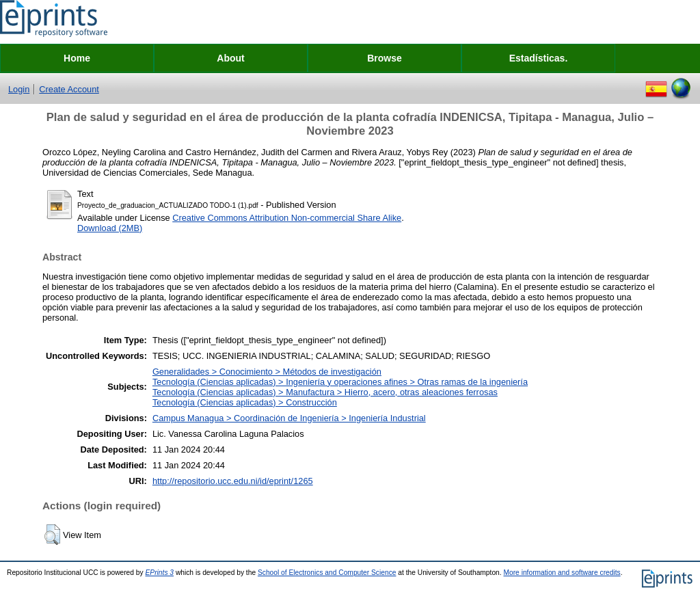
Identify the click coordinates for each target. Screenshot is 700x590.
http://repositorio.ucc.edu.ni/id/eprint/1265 (233, 481)
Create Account (69, 89)
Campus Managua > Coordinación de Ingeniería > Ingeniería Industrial (289, 418)
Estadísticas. (539, 58)
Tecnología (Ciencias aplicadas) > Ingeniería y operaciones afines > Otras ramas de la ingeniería (340, 382)
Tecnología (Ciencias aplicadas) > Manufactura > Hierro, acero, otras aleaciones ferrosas (325, 392)
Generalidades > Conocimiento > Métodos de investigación (267, 372)
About (230, 58)
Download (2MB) (110, 228)
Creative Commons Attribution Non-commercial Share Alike (287, 218)
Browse (385, 58)
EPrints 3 (160, 573)
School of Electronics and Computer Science (327, 573)
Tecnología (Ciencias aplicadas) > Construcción (245, 402)
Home (77, 58)
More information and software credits (562, 573)
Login (19, 89)
